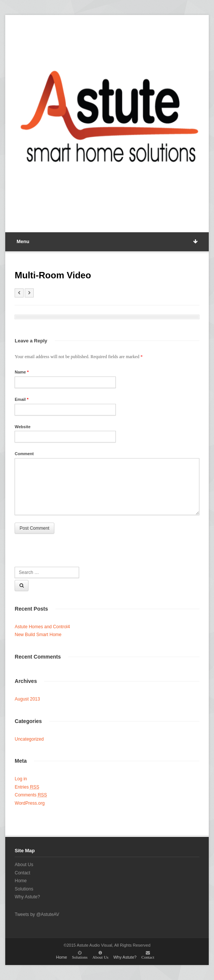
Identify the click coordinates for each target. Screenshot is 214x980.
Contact (22, 873)
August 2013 (27, 699)
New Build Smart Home (38, 635)
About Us (24, 865)
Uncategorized (29, 739)
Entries (27, 787)
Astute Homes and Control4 (42, 627)
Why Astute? (27, 897)
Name (22, 372)
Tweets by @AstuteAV (37, 914)
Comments (31, 795)
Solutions (24, 889)
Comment (24, 454)
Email (22, 399)
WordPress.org (30, 803)
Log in (21, 779)
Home (21, 881)
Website (22, 427)
